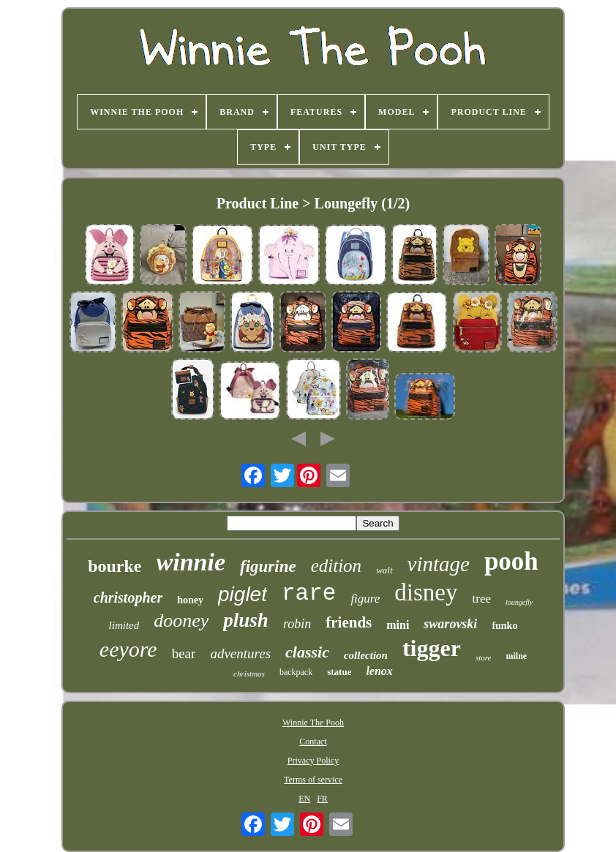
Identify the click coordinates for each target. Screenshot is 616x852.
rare (309, 593)
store (484, 657)
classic (307, 652)
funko (504, 626)
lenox (379, 671)
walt (384, 570)
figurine (268, 566)
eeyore (128, 649)
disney (426, 592)
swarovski (450, 624)
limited (124, 625)
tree (482, 599)
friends (349, 622)
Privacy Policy (313, 761)
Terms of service (313, 780)
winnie (191, 562)
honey (190, 600)
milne (516, 656)
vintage (439, 564)
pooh (511, 561)
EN (304, 799)
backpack (296, 672)
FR (322, 799)
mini (398, 625)
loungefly (519, 602)
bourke (114, 566)
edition (336, 566)
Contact (313, 742)
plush (246, 620)
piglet (243, 594)
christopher (128, 597)
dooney (181, 621)
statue (339, 672)
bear (184, 653)
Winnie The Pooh (313, 723)
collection (366, 655)
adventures (240, 653)
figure (365, 599)
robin (297, 624)
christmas (249, 674)
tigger (432, 648)
